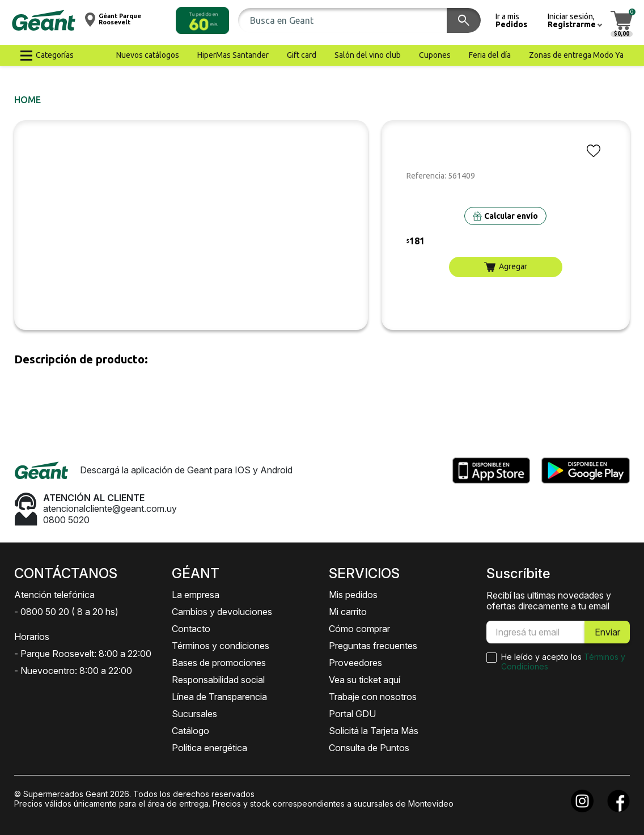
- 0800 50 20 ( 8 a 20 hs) (66, 612)
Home (27, 100)
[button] (202, 20)
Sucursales (194, 714)
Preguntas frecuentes (373, 646)
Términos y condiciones (221, 646)
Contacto (191, 629)
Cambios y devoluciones (222, 612)
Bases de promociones (219, 663)
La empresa (196, 595)
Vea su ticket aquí (365, 680)
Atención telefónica (54, 595)
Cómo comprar (359, 629)
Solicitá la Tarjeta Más (374, 731)
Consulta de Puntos (369, 748)
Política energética (209, 748)
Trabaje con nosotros (373, 697)
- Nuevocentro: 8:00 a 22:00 (73, 671)
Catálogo (190, 731)
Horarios (32, 637)
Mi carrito (348, 612)
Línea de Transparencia (219, 697)
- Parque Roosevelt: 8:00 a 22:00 (83, 654)
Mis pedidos (353, 595)
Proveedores (355, 663)
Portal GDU (352, 714)
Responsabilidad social (218, 680)
